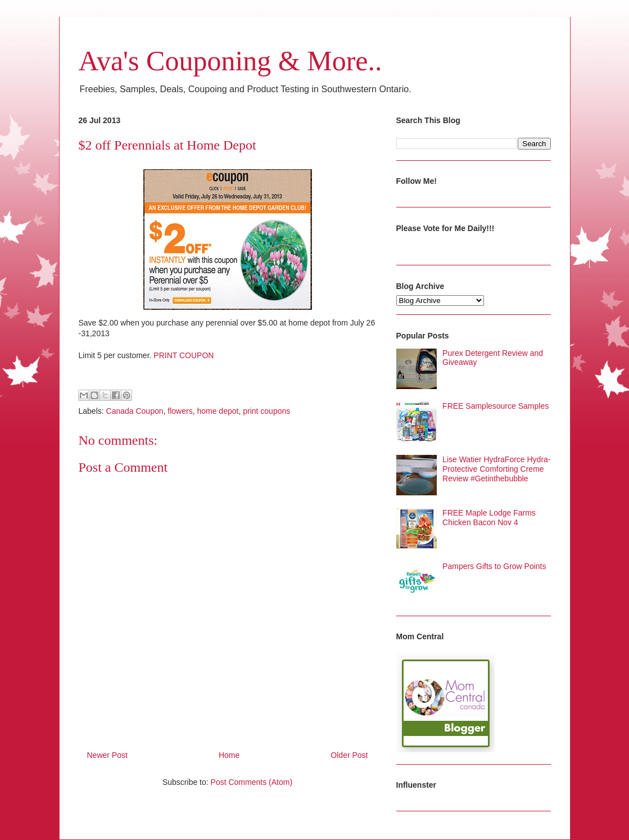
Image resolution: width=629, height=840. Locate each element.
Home (229, 755)
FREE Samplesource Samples (495, 406)
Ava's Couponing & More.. (230, 61)
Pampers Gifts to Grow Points (494, 566)
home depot (218, 411)
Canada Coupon (135, 411)
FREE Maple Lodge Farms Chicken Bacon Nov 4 (489, 518)
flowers (180, 411)
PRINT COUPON (184, 355)
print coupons (266, 411)
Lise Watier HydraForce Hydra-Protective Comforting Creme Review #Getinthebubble (496, 469)
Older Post (349, 755)
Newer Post (107, 755)
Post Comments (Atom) (252, 782)
